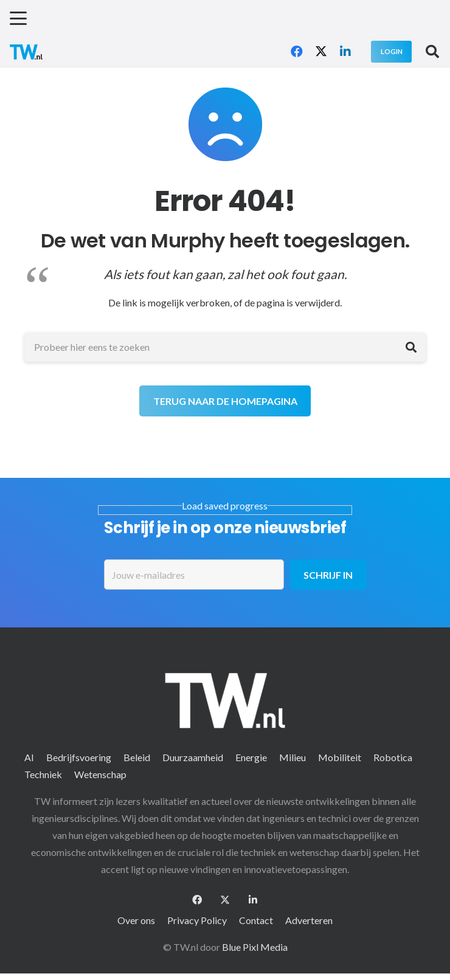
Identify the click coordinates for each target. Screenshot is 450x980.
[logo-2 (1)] (26, 52)
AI (29, 757)
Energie (251, 757)
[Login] (391, 51)
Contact (256, 920)
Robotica (393, 757)
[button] (18, 18)
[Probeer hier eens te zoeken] (225, 347)
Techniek (43, 774)
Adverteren (309, 920)
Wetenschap (100, 774)
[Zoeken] (411, 347)
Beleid (137, 757)
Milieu (292, 757)
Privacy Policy (197, 920)
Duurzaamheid (193, 757)
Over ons (136, 920)
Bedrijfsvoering (79, 757)
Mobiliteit (340, 757)
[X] (321, 52)
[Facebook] (297, 52)
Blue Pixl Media (255, 947)
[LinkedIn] (345, 52)
